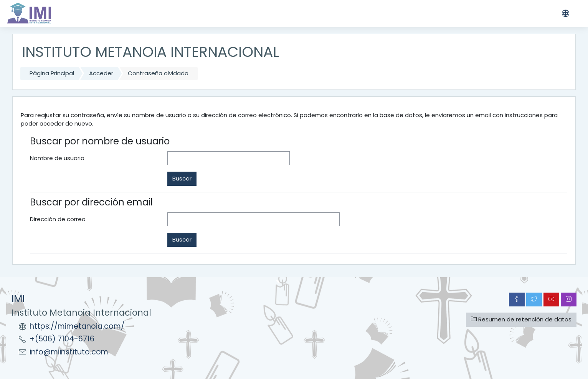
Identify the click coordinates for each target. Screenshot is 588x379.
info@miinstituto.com (69, 352)
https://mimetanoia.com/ (77, 326)
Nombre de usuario (57, 158)
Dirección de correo (58, 219)
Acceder (101, 73)
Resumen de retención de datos (521, 319)
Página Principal (52, 73)
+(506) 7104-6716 (62, 339)
